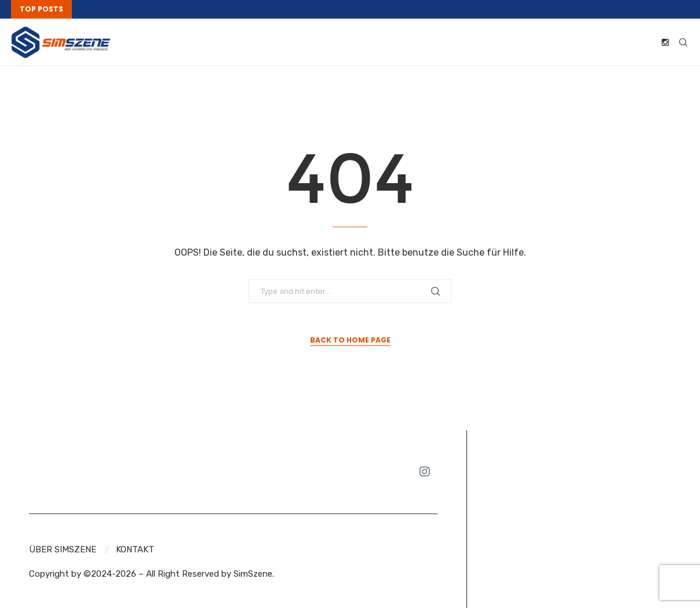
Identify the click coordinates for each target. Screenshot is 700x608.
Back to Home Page (350, 340)
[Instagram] (665, 42)
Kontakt (135, 549)
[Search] (683, 42)
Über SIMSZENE (63, 549)
